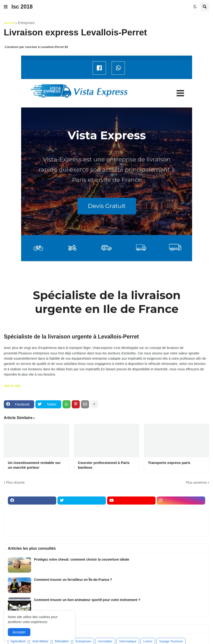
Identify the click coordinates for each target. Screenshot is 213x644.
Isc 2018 (22, 7)
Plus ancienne (196, 482)
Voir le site (12, 386)
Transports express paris (169, 463)
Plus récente (15, 482)
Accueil (9, 23)
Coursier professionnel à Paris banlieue (104, 465)
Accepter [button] (19, 632)
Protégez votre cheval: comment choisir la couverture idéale (82, 559)
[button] (6, 7)
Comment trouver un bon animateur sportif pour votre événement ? (87, 600)
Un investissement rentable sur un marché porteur (34, 465)
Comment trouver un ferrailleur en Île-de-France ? (73, 580)
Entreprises (26, 23)
